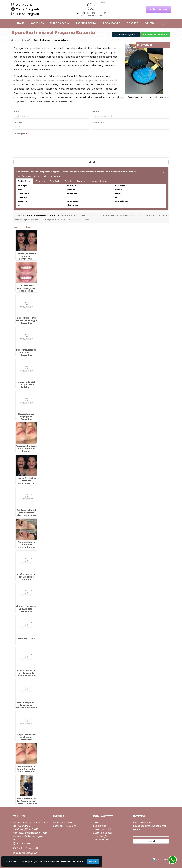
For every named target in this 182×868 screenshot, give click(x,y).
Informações (102, 839)
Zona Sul (69, 181)
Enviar (91, 162)
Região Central (24, 181)
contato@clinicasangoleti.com (30, 833)
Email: (97, 112)
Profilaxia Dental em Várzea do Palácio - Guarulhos (26, 578)
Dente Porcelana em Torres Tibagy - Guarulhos (26, 320)
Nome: (17, 112)
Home (21, 23)
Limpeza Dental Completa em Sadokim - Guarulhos (26, 386)
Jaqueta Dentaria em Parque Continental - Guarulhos (26, 738)
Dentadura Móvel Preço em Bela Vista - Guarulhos (26, 513)
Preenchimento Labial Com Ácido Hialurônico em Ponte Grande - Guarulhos (26, 772)
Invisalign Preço (26, 638)
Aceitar (93, 861)
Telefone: (19, 123)
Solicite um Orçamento (126, 35)
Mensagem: (20, 134)
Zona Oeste (55, 181)
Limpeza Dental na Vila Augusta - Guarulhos (26, 609)
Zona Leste (82, 181)
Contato (133, 23)
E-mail (137, 829)
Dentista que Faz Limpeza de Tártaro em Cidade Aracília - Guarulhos (26, 707)
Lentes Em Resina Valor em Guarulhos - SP (26, 481)
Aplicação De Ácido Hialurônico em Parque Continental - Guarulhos (26, 451)
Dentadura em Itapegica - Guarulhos (26, 416)
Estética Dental (87, 23)
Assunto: (98, 123)
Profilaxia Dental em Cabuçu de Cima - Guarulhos (26, 673)
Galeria (150, 23)
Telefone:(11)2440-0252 (26, 829)
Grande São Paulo (99, 181)
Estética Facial (60, 23)
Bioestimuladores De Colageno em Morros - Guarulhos (26, 801)
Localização (112, 23)
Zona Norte (41, 181)
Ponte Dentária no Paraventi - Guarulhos (26, 352)
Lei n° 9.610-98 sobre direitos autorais (74, 220)
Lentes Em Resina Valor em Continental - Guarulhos (26, 257)
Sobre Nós (37, 23)
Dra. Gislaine (22, 5)
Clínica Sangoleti (25, 9)
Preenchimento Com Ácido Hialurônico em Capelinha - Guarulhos (26, 547)
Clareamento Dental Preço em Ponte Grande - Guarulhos (26, 289)
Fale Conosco (158, 9)
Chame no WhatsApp (156, 35)
